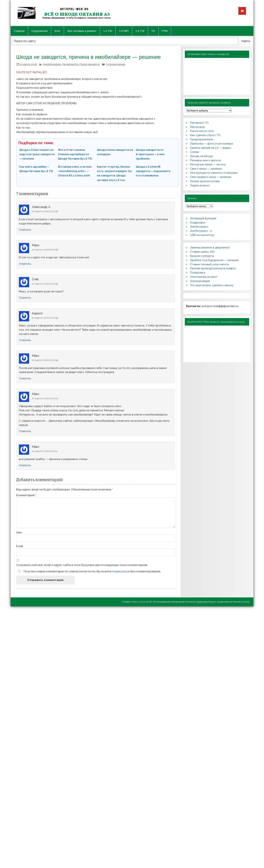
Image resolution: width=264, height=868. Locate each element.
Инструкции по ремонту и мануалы (214, 173)
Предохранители (202, 139)
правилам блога (205, 602)
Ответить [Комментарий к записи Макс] (25, 264)
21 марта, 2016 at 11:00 (45, 398)
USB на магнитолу (202, 235)
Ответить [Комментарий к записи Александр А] (25, 230)
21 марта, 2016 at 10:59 (45, 284)
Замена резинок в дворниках (210, 248)
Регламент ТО (199, 123)
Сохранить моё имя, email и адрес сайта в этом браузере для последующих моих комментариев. (82, 565)
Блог (57, 31)
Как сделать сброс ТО (205, 135)
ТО (153, 31)
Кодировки (198, 223)
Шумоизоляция (200, 281)
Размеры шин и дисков (205, 160)
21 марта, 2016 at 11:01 (45, 451)
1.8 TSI (140, 31)
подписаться (121, 571)
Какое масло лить (202, 131)
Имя (19, 533)
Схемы (195, 152)
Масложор (198, 127)
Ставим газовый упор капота (210, 264)
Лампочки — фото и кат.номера (211, 144)
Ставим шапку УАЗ (202, 252)
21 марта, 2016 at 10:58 (45, 211)
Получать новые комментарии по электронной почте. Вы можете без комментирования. (89, 571)
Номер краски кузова (205, 181)
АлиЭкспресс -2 (201, 231)
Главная (19, 31)
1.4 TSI (108, 31)
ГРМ (165, 31)
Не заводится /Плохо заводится (81, 64)
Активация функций (203, 218)
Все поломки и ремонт (82, 31)
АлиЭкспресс (199, 227)
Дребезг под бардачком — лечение (214, 260)
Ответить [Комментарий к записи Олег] (25, 298)
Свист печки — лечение (206, 169)
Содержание (40, 31)
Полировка (198, 273)
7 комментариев (115, 64)
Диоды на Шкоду (201, 156)
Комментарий (26, 495)
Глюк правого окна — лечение (211, 177)
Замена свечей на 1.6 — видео (210, 148)
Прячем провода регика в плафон (213, 268)
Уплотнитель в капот (204, 277)
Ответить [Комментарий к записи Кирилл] (25, 340)
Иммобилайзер (52, 64)
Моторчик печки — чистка (208, 165)
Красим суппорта (202, 256)
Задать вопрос (200, 185)
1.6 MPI (124, 31)
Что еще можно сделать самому (212, 285)
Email (20, 546)
